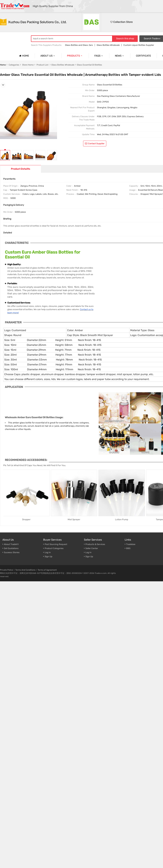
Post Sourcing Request (56, 544)
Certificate (143, 56)
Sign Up (89, 556)
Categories (14, 65)
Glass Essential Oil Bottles (89, 65)
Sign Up (48, 556)
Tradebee (131, 544)
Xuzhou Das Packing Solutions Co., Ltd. (37, 22)
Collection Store (122, 22)
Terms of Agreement (47, 570)
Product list (42, 65)
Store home (28, 65)
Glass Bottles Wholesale (108, 45)
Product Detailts (21, 169)
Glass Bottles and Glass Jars (79, 45)
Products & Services (95, 544)
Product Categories (54, 548)
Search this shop (125, 39)
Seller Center (92, 548)
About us (48, 56)
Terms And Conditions (25, 570)
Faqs (99, 56)
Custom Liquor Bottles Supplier (139, 45)
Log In (48, 552)
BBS (128, 548)
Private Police (7, 570)
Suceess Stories (12, 552)
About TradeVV (11, 544)
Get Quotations (11, 548)
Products (75, 56)
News (120, 56)
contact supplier (95, 143)
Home (24, 56)
